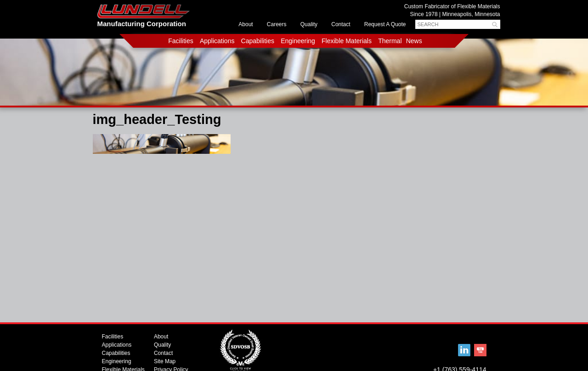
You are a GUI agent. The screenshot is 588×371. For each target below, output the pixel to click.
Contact (341, 24)
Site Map (165, 361)
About (246, 24)
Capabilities (258, 41)
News (414, 41)
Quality (309, 24)
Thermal (390, 41)
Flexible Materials (347, 41)
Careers (277, 24)
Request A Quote (385, 24)
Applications (217, 41)
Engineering (298, 41)
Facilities (181, 41)
